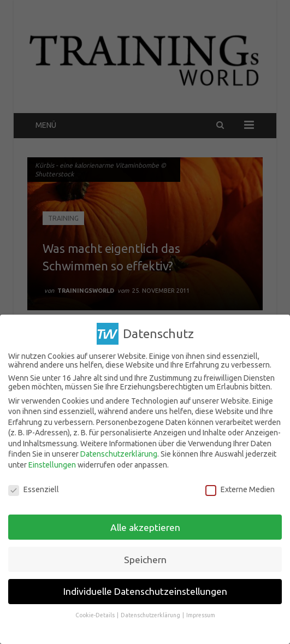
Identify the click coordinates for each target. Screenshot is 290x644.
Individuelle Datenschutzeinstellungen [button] (145, 587)
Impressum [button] (201, 611)
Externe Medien (240, 485)
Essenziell (34, 485)
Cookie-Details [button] (96, 611)
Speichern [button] (145, 555)
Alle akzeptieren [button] (145, 523)
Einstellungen (52, 460)
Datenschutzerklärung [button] (151, 611)
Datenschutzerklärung (119, 450)
